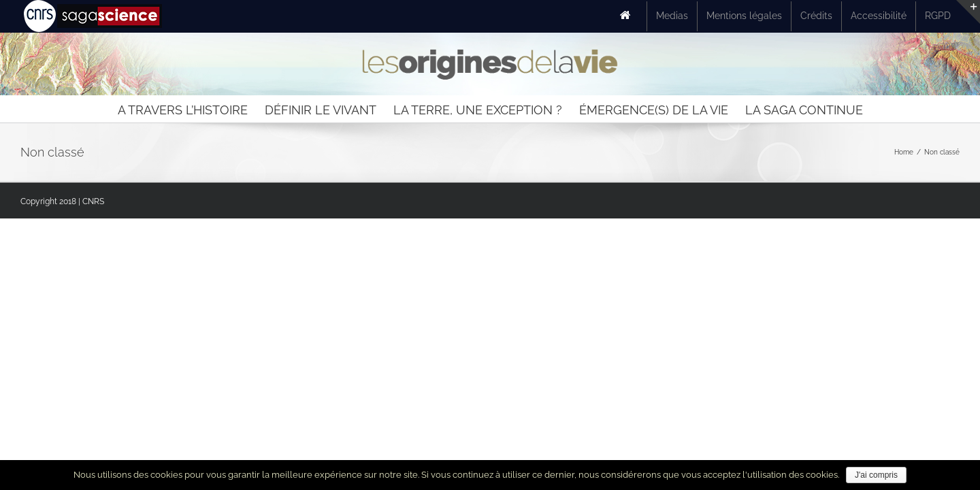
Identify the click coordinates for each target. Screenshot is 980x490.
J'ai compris (876, 475)
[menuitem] (629, 16)
